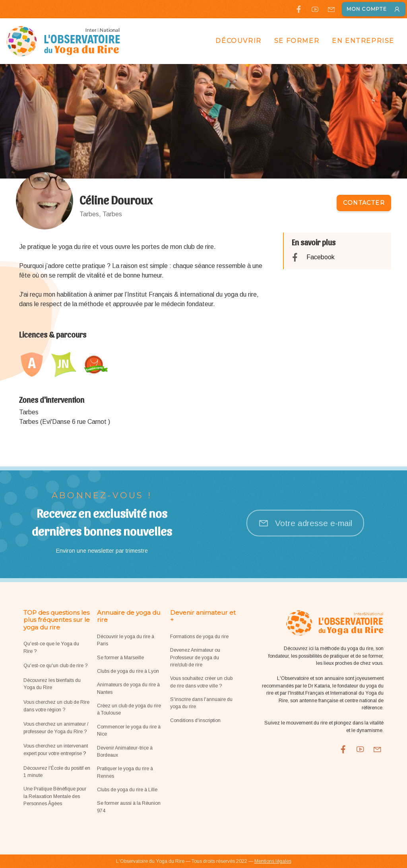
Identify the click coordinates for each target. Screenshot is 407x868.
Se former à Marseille (120, 658)
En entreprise (363, 41)
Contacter (364, 203)
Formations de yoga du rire (199, 637)
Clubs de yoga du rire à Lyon (128, 671)
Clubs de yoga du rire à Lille (127, 790)
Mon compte (374, 9)
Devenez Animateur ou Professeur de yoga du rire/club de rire (195, 657)
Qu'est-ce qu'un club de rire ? (55, 666)
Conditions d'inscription (195, 720)
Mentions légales (273, 861)
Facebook (321, 257)
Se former (297, 41)
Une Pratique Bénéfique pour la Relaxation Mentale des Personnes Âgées (55, 796)
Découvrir (238, 41)
